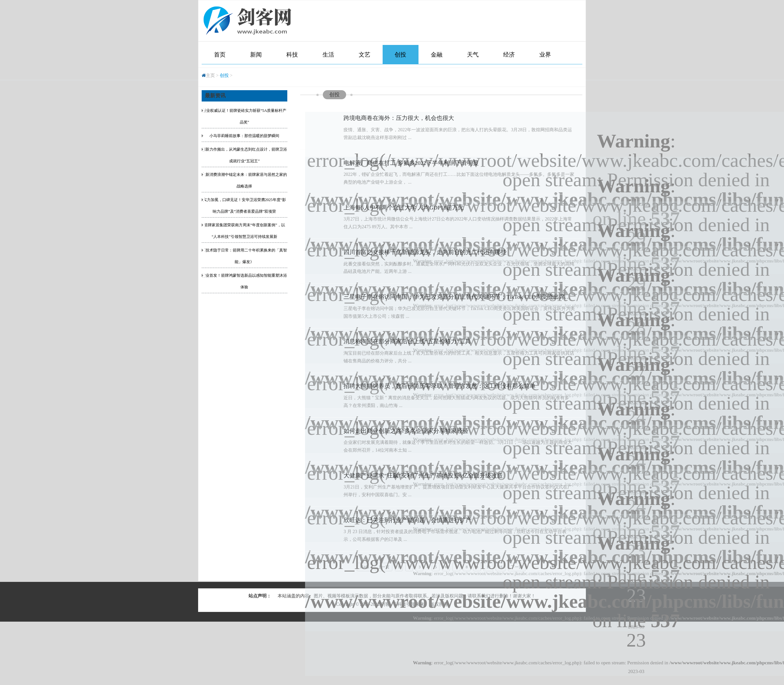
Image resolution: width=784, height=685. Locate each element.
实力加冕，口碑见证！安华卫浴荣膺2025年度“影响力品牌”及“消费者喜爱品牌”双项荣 (244, 206)
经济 (509, 55)
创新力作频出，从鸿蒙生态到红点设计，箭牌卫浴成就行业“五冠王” (244, 155)
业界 (545, 55)
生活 (328, 55)
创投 (400, 55)
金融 (437, 55)
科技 (292, 55)
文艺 (365, 55)
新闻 (256, 55)
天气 (473, 55)
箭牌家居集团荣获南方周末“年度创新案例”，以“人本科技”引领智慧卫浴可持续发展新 (244, 231)
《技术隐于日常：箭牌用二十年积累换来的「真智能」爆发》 (244, 256)
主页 (210, 75)
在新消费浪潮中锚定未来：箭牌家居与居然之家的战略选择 (244, 180)
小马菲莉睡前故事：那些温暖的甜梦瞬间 (244, 136)
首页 (220, 55)
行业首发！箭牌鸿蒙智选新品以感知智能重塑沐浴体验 (244, 281)
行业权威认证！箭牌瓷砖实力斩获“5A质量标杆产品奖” (244, 116)
